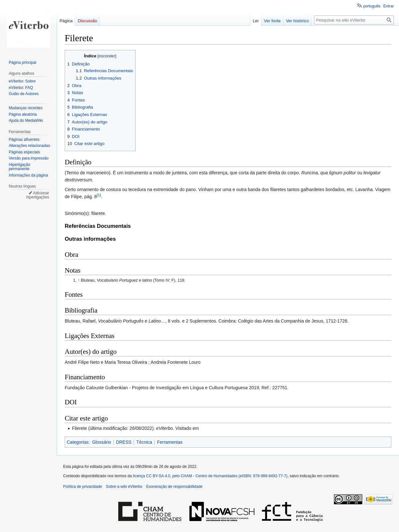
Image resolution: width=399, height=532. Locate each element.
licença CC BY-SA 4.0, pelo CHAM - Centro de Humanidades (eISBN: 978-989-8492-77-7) (210, 476)
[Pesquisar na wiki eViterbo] (354, 20)
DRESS (124, 442)
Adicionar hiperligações (38, 195)
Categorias (78, 442)
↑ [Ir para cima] (79, 280)
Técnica (144, 442)
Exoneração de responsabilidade (174, 487)
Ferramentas (170, 442)
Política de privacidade (83, 487)
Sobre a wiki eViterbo (124, 487)
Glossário (102, 442)
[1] (99, 195)
